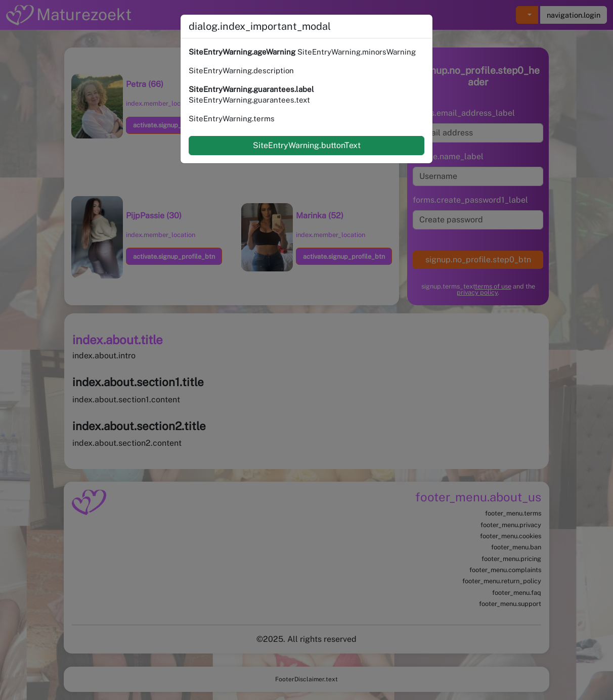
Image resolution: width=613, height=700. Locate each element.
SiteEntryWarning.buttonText (307, 145)
